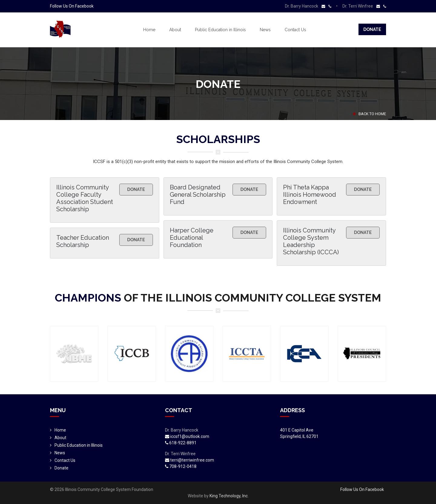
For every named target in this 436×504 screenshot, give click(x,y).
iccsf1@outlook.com (187, 436)
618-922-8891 (181, 443)
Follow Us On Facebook (72, 6)
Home (149, 30)
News (265, 30)
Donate (372, 29)
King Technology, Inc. (229, 496)
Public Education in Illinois (220, 30)
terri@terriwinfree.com (190, 460)
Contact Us (295, 30)
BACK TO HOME (369, 114)
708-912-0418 (181, 466)
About (175, 30)
